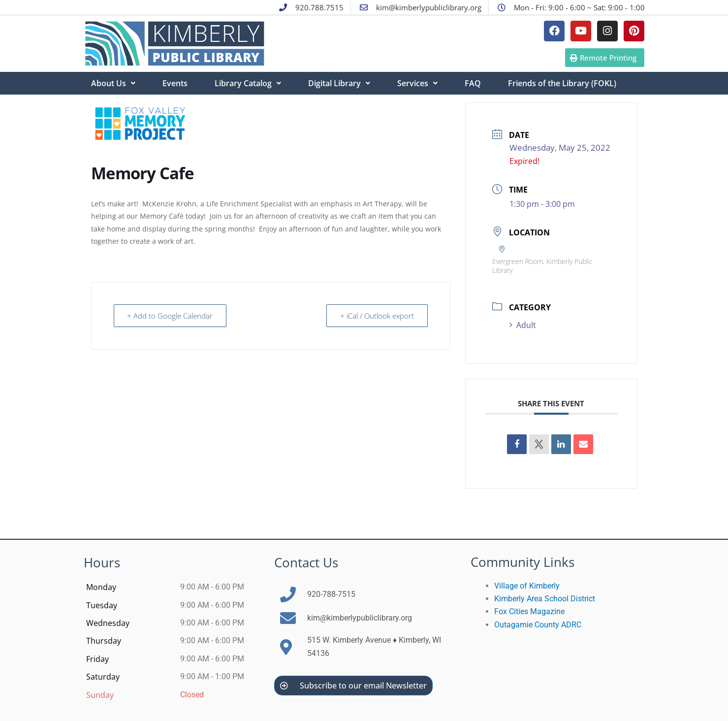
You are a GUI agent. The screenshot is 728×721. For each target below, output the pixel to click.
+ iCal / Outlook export (377, 316)
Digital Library (339, 83)
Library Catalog (248, 83)
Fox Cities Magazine (529, 611)
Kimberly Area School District (545, 599)
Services (417, 83)
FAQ (473, 83)
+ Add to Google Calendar (171, 316)
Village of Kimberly (527, 586)
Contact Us (306, 562)
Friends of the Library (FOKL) (562, 83)
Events (175, 83)
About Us (113, 83)
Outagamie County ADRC (538, 625)
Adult (523, 325)
